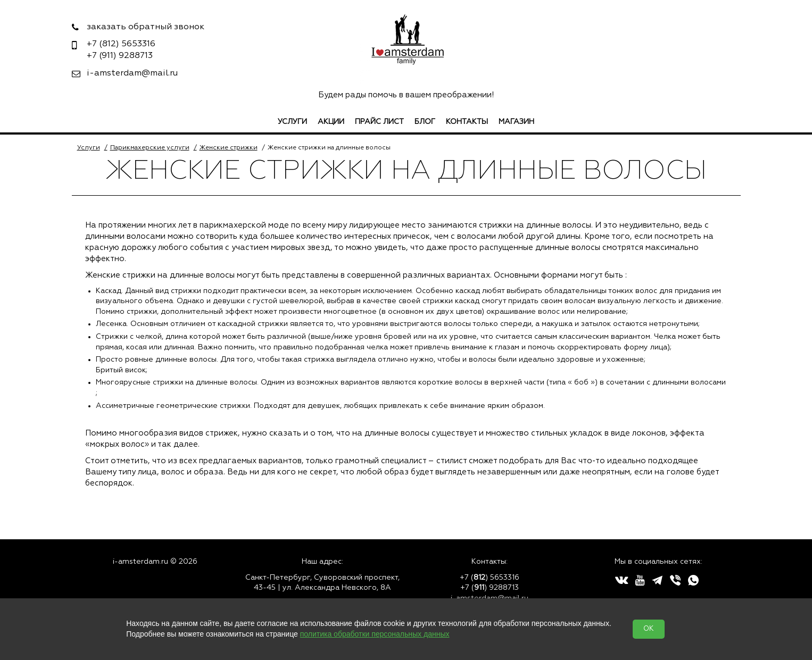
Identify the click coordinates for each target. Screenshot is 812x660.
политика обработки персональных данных (375, 634)
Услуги (292, 122)
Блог (425, 122)
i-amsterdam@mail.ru (132, 73)
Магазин (516, 122)
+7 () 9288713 (490, 588)
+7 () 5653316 (490, 578)
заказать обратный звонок (146, 27)
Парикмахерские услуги (150, 148)
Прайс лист (379, 122)
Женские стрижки (229, 148)
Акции (331, 122)
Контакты (467, 122)
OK (649, 629)
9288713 (120, 56)
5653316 (121, 44)
